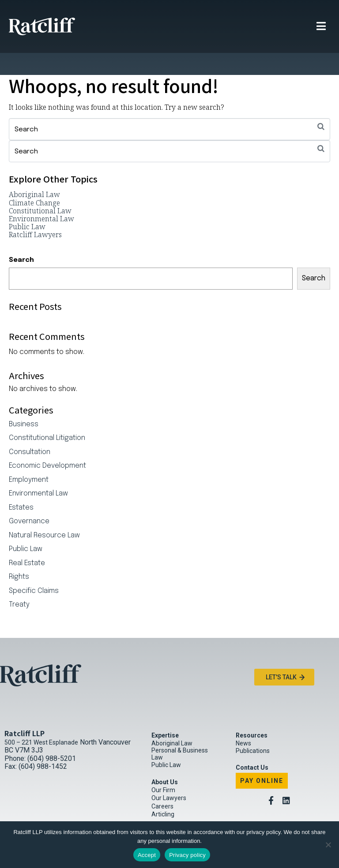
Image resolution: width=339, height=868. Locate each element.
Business (24, 402)
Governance (29, 499)
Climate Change (34, 181)
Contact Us (252, 745)
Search (21, 238)
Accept (147, 855)
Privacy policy (187, 855)
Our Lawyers (169, 776)
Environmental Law (41, 197)
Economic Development (47, 444)
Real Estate (27, 541)
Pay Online (262, 759)
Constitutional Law (40, 189)
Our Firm (163, 768)
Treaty (19, 583)
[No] (328, 845)
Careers (162, 784)
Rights (19, 555)
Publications (253, 729)
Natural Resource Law (44, 514)
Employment (29, 458)
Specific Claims (34, 569)
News (243, 721)
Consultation (30, 430)
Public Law (27, 205)
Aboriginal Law (34, 172)
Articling (163, 792)
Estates (21, 486)
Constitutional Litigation (47, 416)
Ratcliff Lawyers (35, 212)
